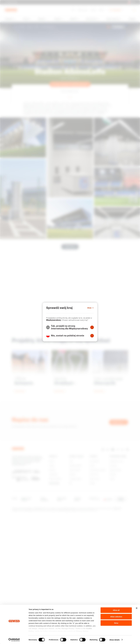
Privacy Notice (82, 631)
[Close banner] (137, 608)
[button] (70, 327)
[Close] (91, 308)
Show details (115, 640)
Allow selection (116, 617)
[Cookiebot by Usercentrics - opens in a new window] (14, 640)
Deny (116, 623)
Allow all (116, 610)
